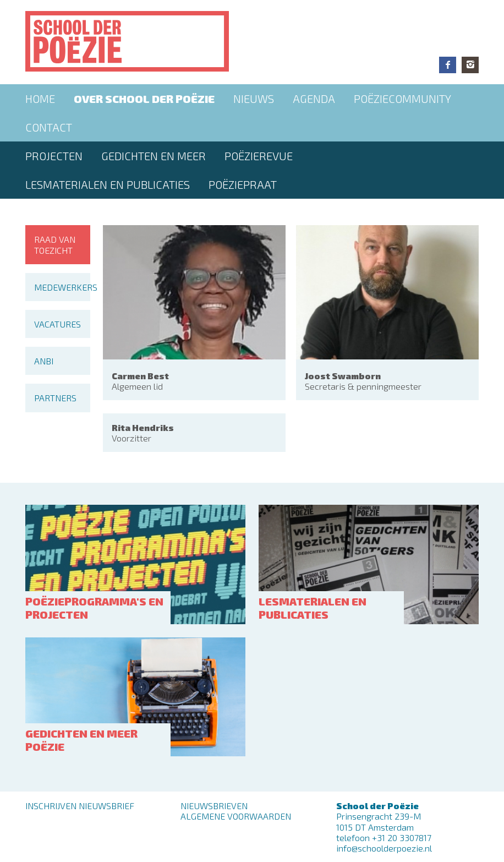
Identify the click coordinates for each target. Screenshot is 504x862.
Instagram (470, 65)
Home (40, 99)
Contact (49, 127)
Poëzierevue (259, 156)
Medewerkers (62, 287)
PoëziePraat (243, 184)
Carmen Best (140, 376)
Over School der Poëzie (144, 99)
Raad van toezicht (55, 244)
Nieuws (254, 99)
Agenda (314, 99)
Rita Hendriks (143, 427)
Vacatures (57, 324)
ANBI (44, 361)
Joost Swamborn (343, 376)
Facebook (448, 65)
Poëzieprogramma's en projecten (94, 608)
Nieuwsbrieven (214, 806)
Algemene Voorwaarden (236, 816)
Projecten (54, 156)
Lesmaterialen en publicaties (108, 184)
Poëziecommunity (402, 99)
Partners (55, 398)
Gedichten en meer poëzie (81, 740)
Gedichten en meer (154, 156)
